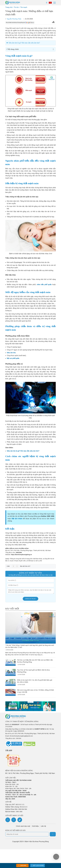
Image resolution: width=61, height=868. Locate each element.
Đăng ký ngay (31, 599)
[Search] (47, 3)
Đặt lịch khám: (14, 812)
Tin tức (16, 7)
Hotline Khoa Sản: (16, 809)
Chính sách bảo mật (23, 826)
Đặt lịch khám (37, 865)
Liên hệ (43, 826)
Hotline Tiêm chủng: (16, 807)
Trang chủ (9, 7)
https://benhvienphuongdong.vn (21, 555)
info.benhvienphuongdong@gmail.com (21, 736)
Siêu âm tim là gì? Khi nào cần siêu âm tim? (24, 43)
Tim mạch (24, 7)
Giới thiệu (35, 826)
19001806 (19, 552)
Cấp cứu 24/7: (15, 805)
